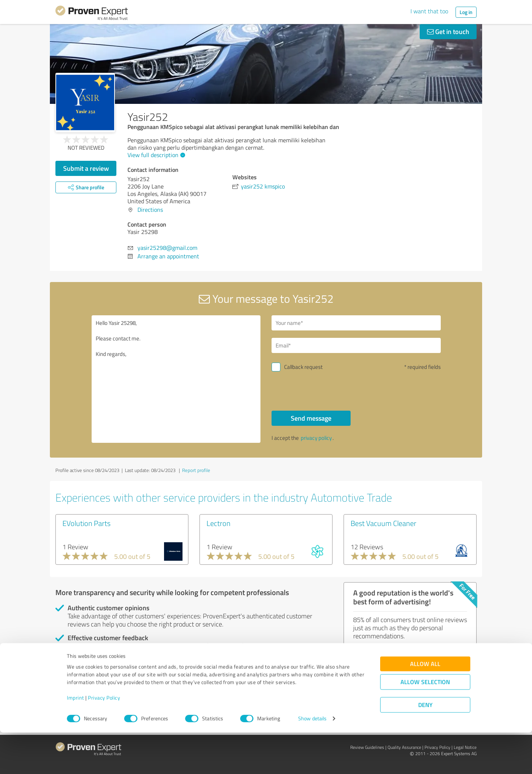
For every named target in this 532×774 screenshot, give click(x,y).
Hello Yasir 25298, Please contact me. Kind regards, (176, 379)
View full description (155, 155)
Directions (150, 210)
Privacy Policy (104, 739)
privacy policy (316, 438)
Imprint (76, 739)
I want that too (429, 11)
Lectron (219, 523)
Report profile (196, 470)
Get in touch (448, 31)
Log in (466, 12)
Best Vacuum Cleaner (383, 523)
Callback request (303, 367)
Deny (425, 746)
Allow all (425, 705)
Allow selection (425, 724)
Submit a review (86, 168)
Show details (312, 760)
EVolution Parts (86, 523)
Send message (311, 418)
